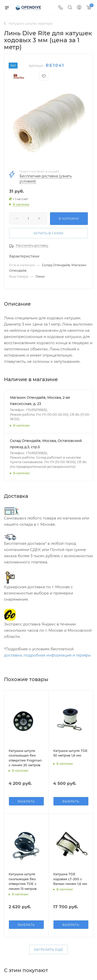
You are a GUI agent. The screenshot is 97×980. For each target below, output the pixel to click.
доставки (13, 655)
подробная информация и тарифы (57, 655)
